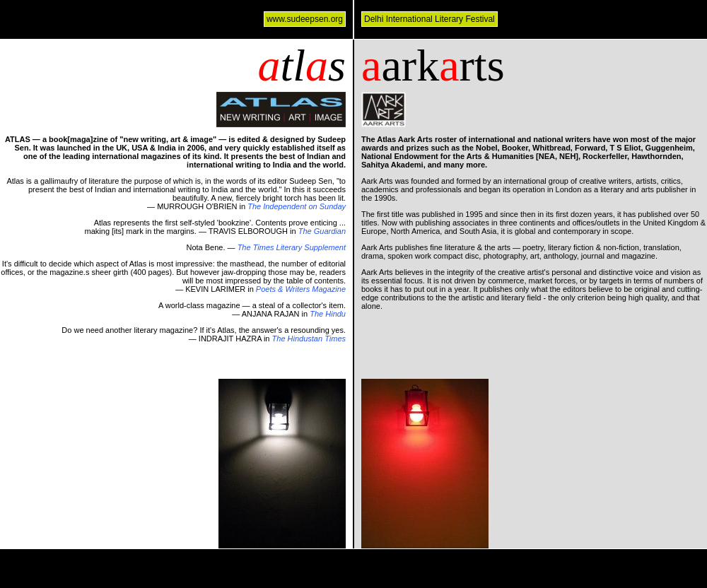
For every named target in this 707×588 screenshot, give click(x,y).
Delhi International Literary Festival (430, 19)
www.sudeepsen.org (305, 19)
